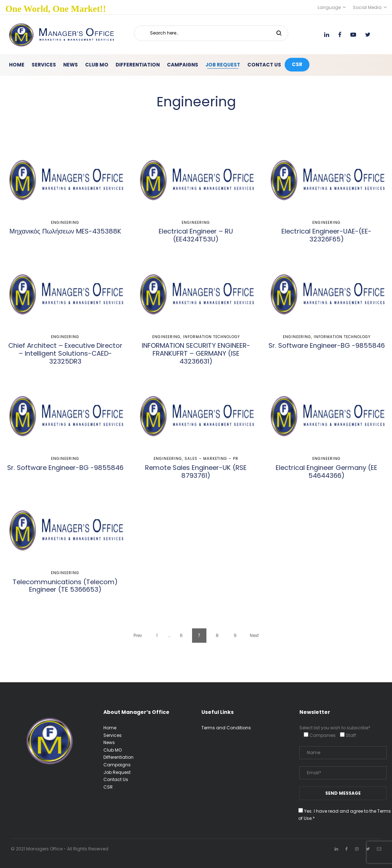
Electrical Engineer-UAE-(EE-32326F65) (326, 235)
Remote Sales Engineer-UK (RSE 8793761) (196, 472)
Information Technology (211, 337)
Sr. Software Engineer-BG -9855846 (327, 345)
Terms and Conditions (226, 728)
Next (254, 635)
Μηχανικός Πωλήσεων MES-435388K (65, 231)
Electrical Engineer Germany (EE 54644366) (326, 472)
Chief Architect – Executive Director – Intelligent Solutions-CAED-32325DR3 (65, 353)
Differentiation (118, 757)
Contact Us (116, 779)
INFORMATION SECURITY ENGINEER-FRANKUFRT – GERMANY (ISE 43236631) (196, 353)
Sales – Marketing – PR (211, 459)
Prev (138, 635)
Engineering (65, 223)
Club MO (113, 750)
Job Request (117, 772)
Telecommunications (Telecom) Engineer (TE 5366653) (65, 586)
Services (113, 735)
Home (110, 728)
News (109, 742)
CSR (108, 787)
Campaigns (117, 765)
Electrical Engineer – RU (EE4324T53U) (196, 235)
